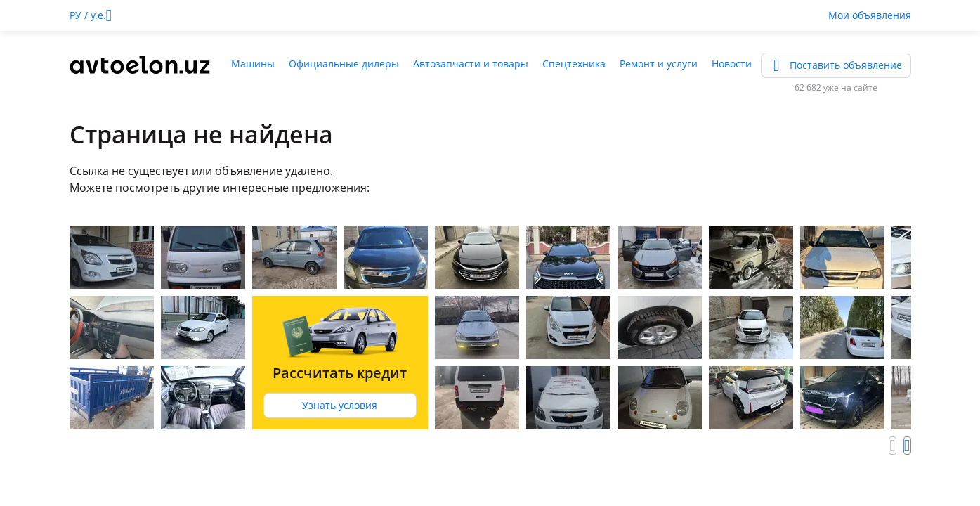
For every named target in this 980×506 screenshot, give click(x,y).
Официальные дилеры (344, 64)
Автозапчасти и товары (471, 64)
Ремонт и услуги (659, 64)
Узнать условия (340, 405)
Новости (732, 64)
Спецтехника (574, 64)
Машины (253, 64)
